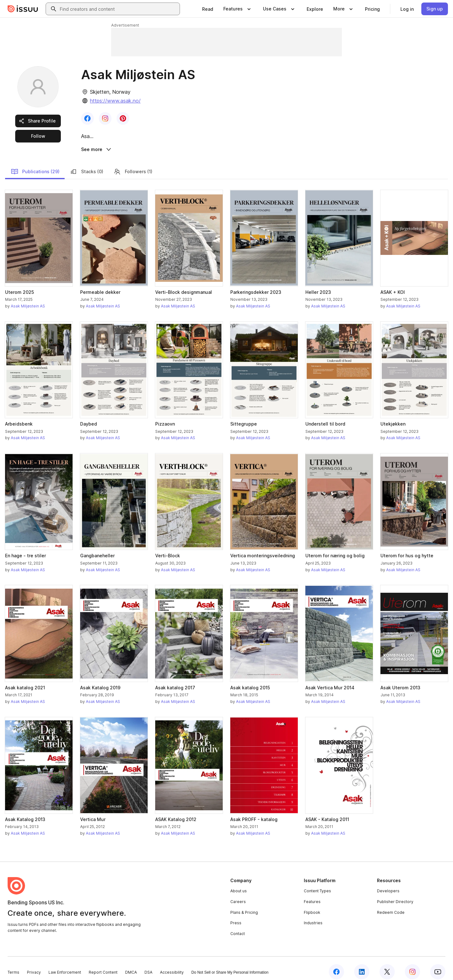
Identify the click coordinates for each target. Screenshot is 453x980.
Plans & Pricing (244, 905)
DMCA (131, 965)
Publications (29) (35, 164)
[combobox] (118, 9)
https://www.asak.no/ (115, 101)
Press (236, 916)
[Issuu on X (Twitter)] (387, 965)
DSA (148, 965)
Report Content (103, 965)
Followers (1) (133, 164)
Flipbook (312, 905)
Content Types (317, 884)
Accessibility (172, 965)
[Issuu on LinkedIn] (362, 965)
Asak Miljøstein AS (28, 299)
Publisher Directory (395, 895)
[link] (208, 9)
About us (239, 884)
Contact (238, 926)
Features (312, 895)
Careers (238, 895)
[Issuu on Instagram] (412, 965)
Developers (388, 884)
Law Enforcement (65, 965)
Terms (13, 965)
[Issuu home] (23, 9)
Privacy (34, 965)
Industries (313, 916)
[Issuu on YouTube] (438, 965)
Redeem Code (391, 905)
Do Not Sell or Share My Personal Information (230, 965)
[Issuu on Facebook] (336, 965)
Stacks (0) (86, 164)
